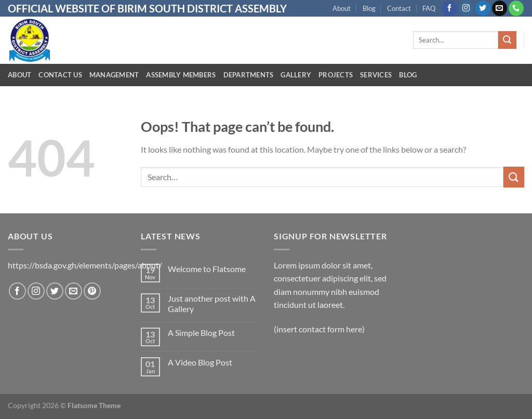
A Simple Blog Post (201, 333)
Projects (336, 75)
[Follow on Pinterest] (92, 291)
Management (114, 75)
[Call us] (516, 8)
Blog (369, 8)
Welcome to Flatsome (207, 269)
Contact (399, 8)
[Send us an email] (500, 8)
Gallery (296, 75)
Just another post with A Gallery (212, 303)
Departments (249, 75)
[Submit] (507, 40)
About (342, 8)
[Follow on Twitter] (483, 8)
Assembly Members (181, 75)
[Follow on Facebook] (450, 8)
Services (376, 75)
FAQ (429, 8)
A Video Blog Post (200, 362)
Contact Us (60, 75)
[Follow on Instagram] (466, 8)
